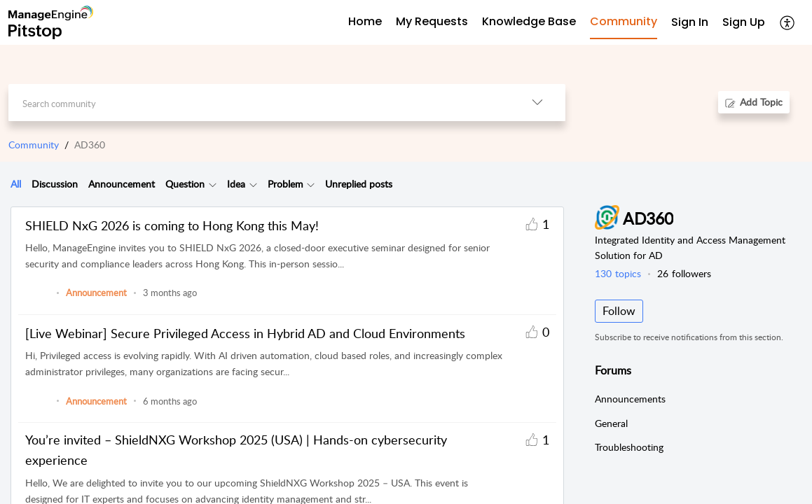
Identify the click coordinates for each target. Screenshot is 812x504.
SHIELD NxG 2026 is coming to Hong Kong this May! (172, 225)
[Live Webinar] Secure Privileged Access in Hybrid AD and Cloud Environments (245, 333)
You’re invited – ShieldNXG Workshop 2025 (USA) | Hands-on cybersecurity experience (236, 450)
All (16, 184)
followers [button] (684, 273)
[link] (37, 300)
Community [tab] (624, 21)
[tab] (16, 184)
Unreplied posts (359, 184)
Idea (236, 184)
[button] (788, 22)
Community (34, 145)
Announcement (122, 184)
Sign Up (744, 22)
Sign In (690, 22)
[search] (259, 103)
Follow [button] (619, 311)
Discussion (55, 184)
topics (618, 273)
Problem (285, 184)
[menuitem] (690, 23)
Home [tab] (365, 21)
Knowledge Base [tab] (529, 21)
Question (185, 184)
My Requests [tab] (432, 21)
